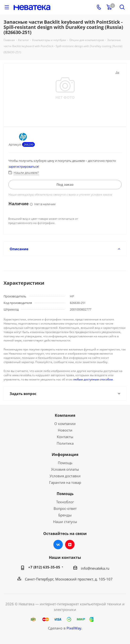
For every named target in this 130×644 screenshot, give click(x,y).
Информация (65, 455)
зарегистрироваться (23, 167)
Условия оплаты (65, 469)
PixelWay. (74, 628)
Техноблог (65, 502)
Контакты (65, 437)
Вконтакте (58, 545)
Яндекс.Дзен (70, 545)
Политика (65, 443)
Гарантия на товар (65, 482)
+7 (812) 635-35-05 (44, 567)
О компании (65, 424)
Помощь (65, 463)
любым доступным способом (93, 379)
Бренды (65, 515)
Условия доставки (65, 476)
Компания (65, 415)
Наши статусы (65, 522)
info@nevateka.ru (95, 568)
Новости (65, 430)
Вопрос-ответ (65, 508)
